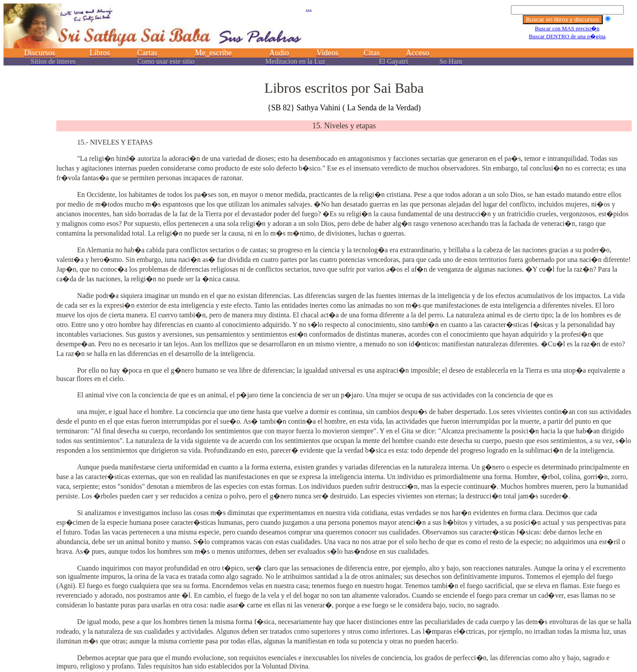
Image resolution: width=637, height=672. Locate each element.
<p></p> (318, 38)
